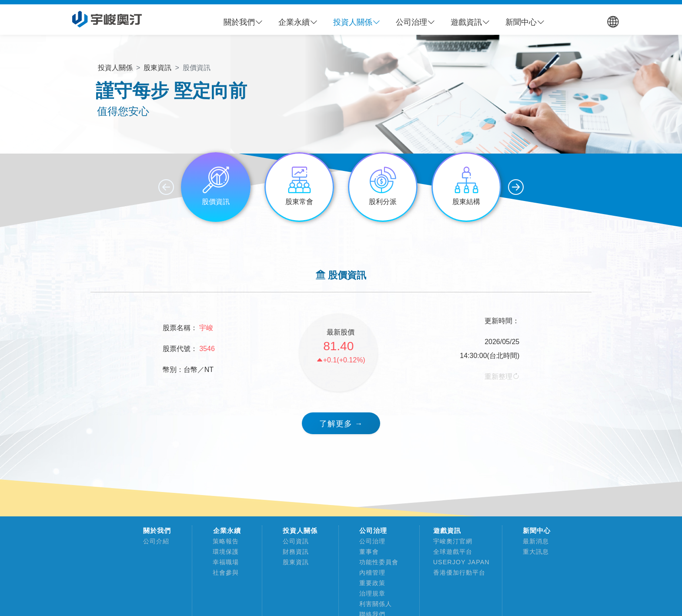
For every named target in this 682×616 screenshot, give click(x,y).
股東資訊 (293, 562)
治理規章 (369, 593)
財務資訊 (293, 552)
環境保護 (222, 552)
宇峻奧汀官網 (450, 541)
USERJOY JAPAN (458, 562)
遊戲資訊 (447, 531)
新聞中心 (537, 531)
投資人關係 (300, 531)
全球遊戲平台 (450, 552)
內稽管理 (369, 572)
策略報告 (222, 541)
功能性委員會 (376, 562)
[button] (243, 22)
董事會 (366, 552)
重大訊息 (533, 552)
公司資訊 (293, 541)
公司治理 (373, 531)
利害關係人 (372, 604)
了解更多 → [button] (341, 424)
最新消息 (533, 541)
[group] (216, 187)
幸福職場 (222, 562)
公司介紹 (153, 541)
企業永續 (227, 531)
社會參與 (222, 572)
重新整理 (502, 377)
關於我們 (157, 531)
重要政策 (369, 583)
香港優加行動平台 (456, 572)
